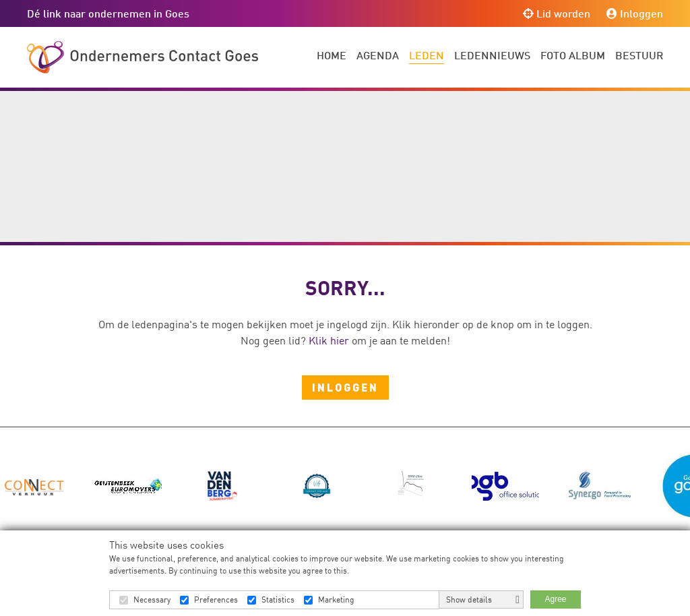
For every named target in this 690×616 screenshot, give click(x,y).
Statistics (278, 599)
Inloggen (635, 13)
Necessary (152, 599)
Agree (555, 599)
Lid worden (557, 13)
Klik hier (329, 340)
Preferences (216, 599)
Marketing (336, 599)
